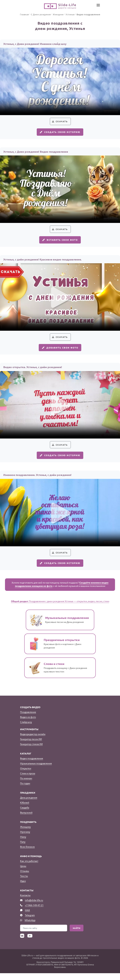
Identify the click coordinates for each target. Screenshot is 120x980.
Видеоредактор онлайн (33, 741)
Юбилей (25, 809)
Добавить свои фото (60, 351)
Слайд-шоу (26, 729)
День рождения (29, 804)
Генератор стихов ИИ (31, 751)
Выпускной (26, 819)
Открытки (26, 775)
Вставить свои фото (60, 242)
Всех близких (27, 853)
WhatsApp (30, 927)
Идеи (23, 888)
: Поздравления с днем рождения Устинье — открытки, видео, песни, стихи (60, 608)
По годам (25, 790)
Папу (23, 848)
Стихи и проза (28, 780)
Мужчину (25, 838)
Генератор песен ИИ (31, 746)
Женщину (25, 833)
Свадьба (25, 814)
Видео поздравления (32, 765)
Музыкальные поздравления (36, 770)
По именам (26, 785)
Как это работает (29, 868)
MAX (27, 917)
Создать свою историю (60, 133)
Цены (23, 873)
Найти (77, 935)
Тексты (24, 883)
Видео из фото (28, 724)
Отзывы (25, 878)
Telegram (30, 922)
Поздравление (28, 719)
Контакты (25, 902)
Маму (23, 843)
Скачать (62, 122)
